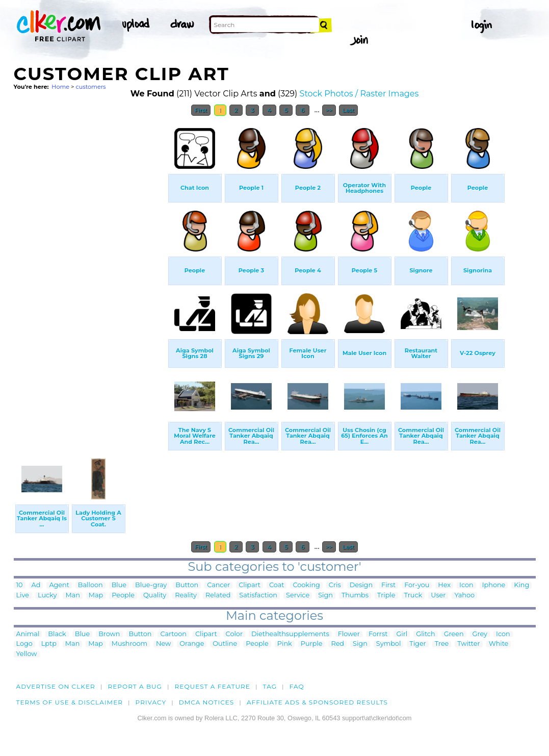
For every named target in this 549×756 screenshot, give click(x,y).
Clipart (250, 585)
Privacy (151, 702)
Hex (444, 585)
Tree (442, 644)
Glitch (425, 634)
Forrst (378, 634)
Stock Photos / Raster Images (359, 94)
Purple (312, 644)
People (123, 596)
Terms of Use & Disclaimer (70, 702)
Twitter (468, 644)
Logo (24, 644)
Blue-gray (151, 585)
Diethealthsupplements (290, 634)
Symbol (389, 644)
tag (270, 686)
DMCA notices (207, 702)
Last (348, 110)
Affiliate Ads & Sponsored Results (317, 702)
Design (361, 585)
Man (72, 596)
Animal (28, 634)
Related (218, 596)
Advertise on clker (56, 686)
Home (60, 87)
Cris (335, 585)
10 (20, 585)
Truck (413, 596)
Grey (480, 634)
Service (298, 596)
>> (329, 110)
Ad (36, 585)
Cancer (218, 585)
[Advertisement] (90, 274)
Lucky (47, 596)
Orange (192, 644)
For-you (417, 585)
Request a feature (213, 686)
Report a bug (135, 686)
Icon (466, 585)
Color (234, 634)
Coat (277, 585)
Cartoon (173, 634)
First (201, 110)
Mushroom (129, 644)
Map (96, 596)
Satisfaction (258, 596)
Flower (349, 634)
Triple (386, 596)
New (163, 644)
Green (454, 634)
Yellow (27, 654)
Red (337, 644)
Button (187, 585)
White (499, 644)
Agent (59, 585)
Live (23, 596)
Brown (109, 634)
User (438, 596)
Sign (325, 596)
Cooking (306, 585)
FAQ (297, 686)
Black (57, 634)
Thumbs (355, 596)
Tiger (417, 644)
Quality (155, 596)
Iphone (494, 585)
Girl (402, 634)
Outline (225, 644)
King (521, 585)
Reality (186, 596)
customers (90, 87)
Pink (285, 644)
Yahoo (464, 596)
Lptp (49, 644)
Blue (119, 585)
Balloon (90, 585)
